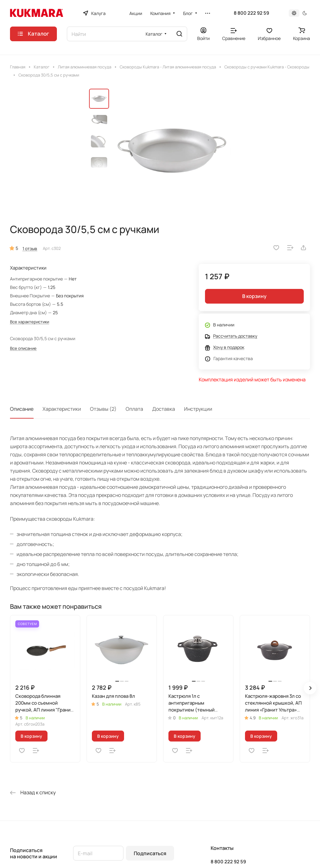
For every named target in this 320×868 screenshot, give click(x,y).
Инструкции (198, 409)
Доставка (164, 409)
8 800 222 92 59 (251, 13)
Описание (22, 409)
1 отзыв (30, 248)
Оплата (134, 409)
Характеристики (62, 409)
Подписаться (150, 853)
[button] (310, 688)
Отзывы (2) (103, 409)
